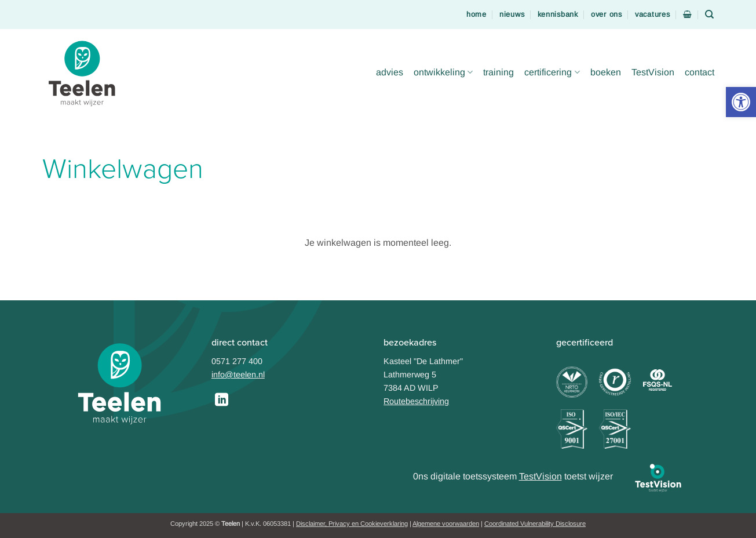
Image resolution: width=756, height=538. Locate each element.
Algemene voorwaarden (446, 524)
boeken (606, 72)
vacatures (652, 14)
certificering (552, 72)
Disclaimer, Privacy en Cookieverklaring (352, 524)
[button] (741, 102)
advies (390, 72)
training (498, 72)
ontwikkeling (443, 72)
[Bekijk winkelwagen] (688, 14)
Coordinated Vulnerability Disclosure (535, 524)
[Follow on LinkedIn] (222, 401)
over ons (607, 14)
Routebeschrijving (416, 401)
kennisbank (558, 14)
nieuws (512, 14)
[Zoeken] (710, 14)
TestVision (653, 72)
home (476, 14)
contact (700, 72)
